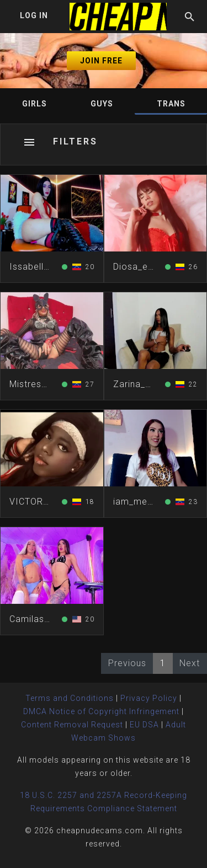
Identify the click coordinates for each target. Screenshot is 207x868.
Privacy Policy (149, 698)
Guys (102, 104)
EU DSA (144, 725)
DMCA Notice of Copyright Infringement (101, 711)
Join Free (101, 61)
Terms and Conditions (70, 698)
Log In (34, 15)
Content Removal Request (72, 725)
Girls (34, 104)
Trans (171, 104)
